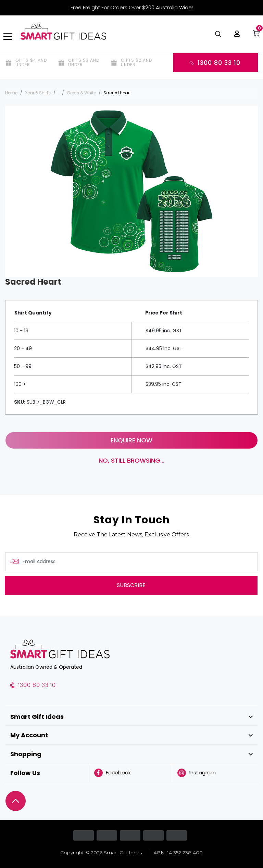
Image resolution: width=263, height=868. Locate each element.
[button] (235, 38)
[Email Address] (131, 562)
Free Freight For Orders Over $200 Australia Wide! (132, 7)
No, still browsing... (131, 460)
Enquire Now (131, 440)
